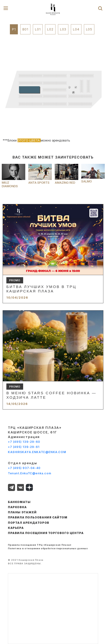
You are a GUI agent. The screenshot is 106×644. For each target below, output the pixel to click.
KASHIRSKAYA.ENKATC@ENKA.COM (37, 452)
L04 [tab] (76, 29)
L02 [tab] (50, 29)
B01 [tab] (25, 29)
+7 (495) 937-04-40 (24, 468)
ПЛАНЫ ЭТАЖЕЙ (22, 512)
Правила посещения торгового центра (46, 533)
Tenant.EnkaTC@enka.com (30, 473)
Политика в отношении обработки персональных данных (48, 548)
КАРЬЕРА (16, 528)
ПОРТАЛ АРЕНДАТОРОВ (29, 523)
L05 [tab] (89, 29)
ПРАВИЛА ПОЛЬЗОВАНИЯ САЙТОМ (38, 517)
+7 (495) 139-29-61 (24, 447)
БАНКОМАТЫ (19, 502)
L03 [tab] (63, 29)
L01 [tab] (38, 29)
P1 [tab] (14, 29)
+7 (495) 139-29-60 (24, 442)
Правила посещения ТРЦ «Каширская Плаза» (40, 545)
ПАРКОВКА (17, 507)
